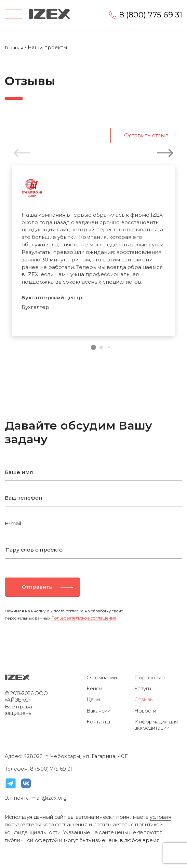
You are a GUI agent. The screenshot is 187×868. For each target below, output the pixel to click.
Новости (145, 711)
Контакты (98, 722)
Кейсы (94, 689)
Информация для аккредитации (156, 725)
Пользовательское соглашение (84, 618)
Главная (15, 48)
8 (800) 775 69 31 (151, 15)
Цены (93, 700)
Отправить (37, 587)
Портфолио (150, 678)
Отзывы (144, 700)
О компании (102, 678)
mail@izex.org (48, 798)
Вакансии (98, 711)
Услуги (143, 689)
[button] (93, 347)
